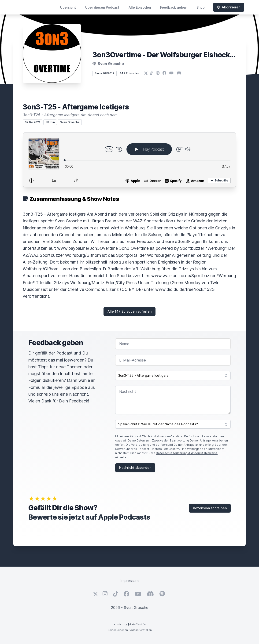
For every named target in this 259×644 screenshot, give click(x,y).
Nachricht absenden (135, 468)
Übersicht (68, 7)
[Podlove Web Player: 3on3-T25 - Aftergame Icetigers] (129, 160)
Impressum (129, 581)
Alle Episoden (140, 7)
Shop (201, 7)
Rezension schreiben (210, 508)
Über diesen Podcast (102, 7)
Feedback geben (174, 7)
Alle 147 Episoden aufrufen (129, 311)
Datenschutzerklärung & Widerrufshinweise (187, 453)
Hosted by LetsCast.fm (130, 624)
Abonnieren (229, 7)
